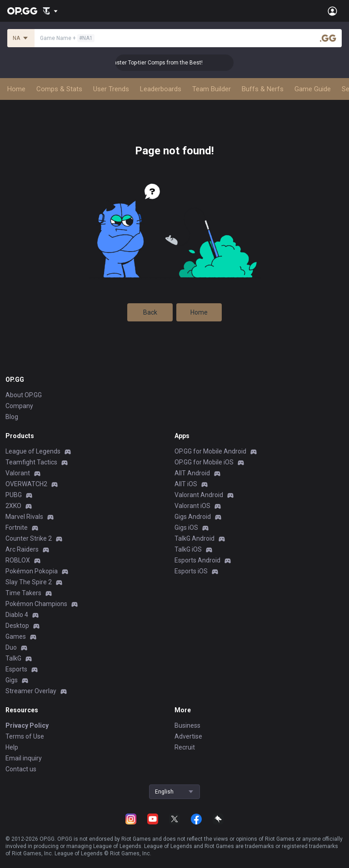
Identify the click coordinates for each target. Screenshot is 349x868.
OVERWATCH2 (26, 484)
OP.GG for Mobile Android (210, 451)
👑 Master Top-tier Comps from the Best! (167, 63)
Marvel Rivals (24, 517)
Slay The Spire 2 (29, 582)
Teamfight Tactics (31, 462)
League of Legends (33, 451)
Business (187, 725)
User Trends (111, 89)
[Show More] (50, 11)
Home (16, 89)
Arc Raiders (22, 549)
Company (19, 406)
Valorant (18, 473)
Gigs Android (193, 517)
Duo (11, 647)
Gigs (12, 680)
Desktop (17, 626)
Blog (12, 417)
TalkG (13, 658)
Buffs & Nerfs (263, 89)
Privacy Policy (27, 725)
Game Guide (313, 89)
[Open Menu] (332, 11)
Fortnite (17, 528)
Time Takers (23, 593)
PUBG (14, 495)
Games (16, 636)
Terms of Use (25, 736)
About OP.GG (24, 395)
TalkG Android (194, 538)
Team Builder (212, 89)
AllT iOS (186, 484)
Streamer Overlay (31, 691)
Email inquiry (24, 758)
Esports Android (197, 560)
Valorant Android (199, 495)
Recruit (185, 747)
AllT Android (192, 473)
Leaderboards (161, 89)
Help (12, 747)
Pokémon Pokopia (32, 571)
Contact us (21, 769)
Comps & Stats (59, 89)
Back (150, 312)
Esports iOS (191, 571)
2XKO (13, 506)
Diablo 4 (17, 615)
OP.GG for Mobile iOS (204, 462)
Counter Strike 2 (29, 538)
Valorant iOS (192, 506)
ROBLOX (18, 560)
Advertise (188, 736)
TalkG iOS (188, 549)
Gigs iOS (186, 528)
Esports (16, 669)
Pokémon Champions (36, 604)
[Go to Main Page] (22, 11)
